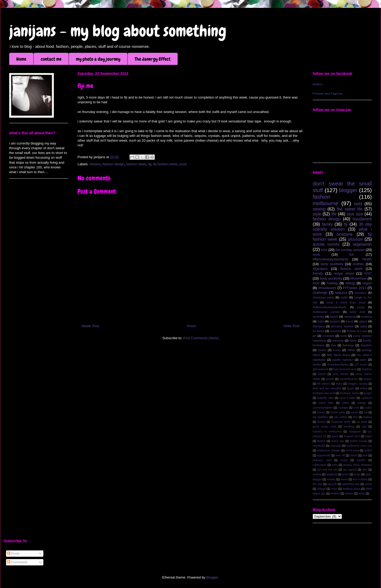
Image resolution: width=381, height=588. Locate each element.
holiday (333, 283)
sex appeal (350, 470)
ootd (358, 204)
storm (346, 474)
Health (367, 259)
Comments (17, 562)
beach (334, 316)
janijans (318, 84)
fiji (150, 164)
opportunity (324, 455)
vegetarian (362, 244)
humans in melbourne (327, 432)
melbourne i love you (359, 446)
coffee (346, 403)
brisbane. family (349, 393)
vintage (321, 489)
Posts (13, 553)
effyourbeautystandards (331, 259)
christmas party (323, 297)
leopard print (352, 436)
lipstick (321, 441)
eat (365, 412)
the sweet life (350, 209)
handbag (349, 427)
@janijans (320, 269)
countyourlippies (323, 408)
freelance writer (341, 422)
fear (333, 345)
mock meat (352, 450)
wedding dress (351, 489)
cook (344, 336)
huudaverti (362, 219)
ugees (363, 321)
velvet (368, 484)
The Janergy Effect (153, 59)
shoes (317, 364)
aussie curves (326, 244)
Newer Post (90, 326)
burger (368, 393)
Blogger (212, 577)
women (349, 494)
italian (351, 350)
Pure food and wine (345, 369)
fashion (95, 164)
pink (365, 455)
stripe (357, 474)
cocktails (328, 336)
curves (321, 412)
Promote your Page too (328, 94)
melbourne (326, 203)
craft (356, 408)
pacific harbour (343, 360)
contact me (51, 59)
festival (368, 417)
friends (318, 273)
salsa (363, 326)
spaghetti (332, 474)
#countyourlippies (338, 365)
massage (336, 446)
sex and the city (327, 470)
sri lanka (318, 331)
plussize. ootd (322, 460)
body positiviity (331, 278)
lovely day (338, 441)
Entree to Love (357, 331)
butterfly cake (325, 398)
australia (318, 316)
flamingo (348, 345)
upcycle (332, 484)
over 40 (340, 455)
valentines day (351, 484)
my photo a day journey (98, 59)
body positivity (332, 264)
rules (335, 465)
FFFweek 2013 (354, 288)
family (327, 224)
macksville (319, 446)
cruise (368, 408)
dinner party (338, 412)
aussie (330, 379)
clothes (358, 264)
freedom (366, 345)
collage (362, 403)
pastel (354, 455)
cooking (367, 316)
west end (357, 312)
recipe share (344, 273)
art (315, 336)
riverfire (361, 460)
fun (352, 254)
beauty (368, 379)
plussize (355, 239)
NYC (368, 273)
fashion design (114, 164)
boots (351, 388)
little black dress (338, 355)
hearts (322, 350)
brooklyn (361, 293)
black (339, 384)
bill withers (324, 384)
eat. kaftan (341, 417)
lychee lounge (358, 441)
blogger (348, 190)
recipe (344, 460)
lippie (369, 436)
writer (362, 494)
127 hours (361, 365)
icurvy (337, 350)
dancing (338, 340)
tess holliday (360, 479)
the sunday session (350, 250)
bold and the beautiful (327, 388)
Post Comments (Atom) (201, 338)
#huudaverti (327, 288)
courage (343, 408)
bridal (364, 388)
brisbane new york (324, 393)
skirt (365, 470)
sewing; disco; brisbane (357, 465)
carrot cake (326, 403)
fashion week (136, 164)
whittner (335, 494)
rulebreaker (320, 465)
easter (354, 412)
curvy (361, 307)
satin (363, 360)
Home (21, 59)
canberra (366, 398)
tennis (344, 479)
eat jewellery (320, 417)
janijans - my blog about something (118, 31)
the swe (317, 484)
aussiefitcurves (349, 379)
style (317, 214)
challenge (320, 293)
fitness (321, 422)
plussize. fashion (342, 326)
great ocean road (324, 427)
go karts (362, 422)
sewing (319, 209)
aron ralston (341, 374)
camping (350, 316)
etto (355, 417)
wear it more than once (346, 302)
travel (349, 321)
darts (353, 340)
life (334, 214)
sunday (331, 479)
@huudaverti (320, 369)
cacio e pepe (347, 398)
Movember (359, 278)
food (316, 283)
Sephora (367, 369)
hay (364, 427)
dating (350, 283)
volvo (334, 489)
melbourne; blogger (329, 450)
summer (336, 331)
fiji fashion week (165, 164)
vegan (367, 283)
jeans (335, 436)
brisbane (345, 234)
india (321, 321)
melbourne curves (326, 312)
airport (322, 374)
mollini (368, 450)
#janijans (319, 326)
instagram (355, 432)
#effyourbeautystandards (329, 307)
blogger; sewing (358, 384)
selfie (344, 297)
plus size (355, 214)
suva (183, 164)
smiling (317, 474)
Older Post (292, 326)
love (324, 250)
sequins (341, 293)
